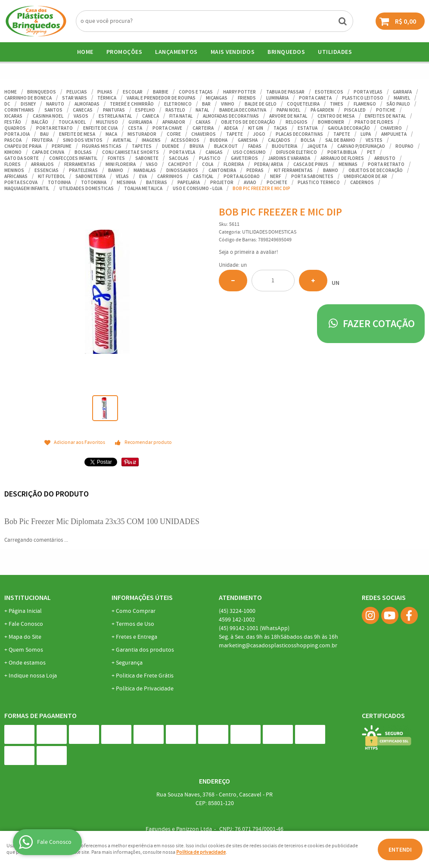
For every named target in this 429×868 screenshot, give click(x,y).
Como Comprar (136, 611)
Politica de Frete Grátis (145, 676)
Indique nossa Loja (33, 676)
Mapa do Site (25, 637)
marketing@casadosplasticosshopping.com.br (278, 646)
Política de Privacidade (145, 689)
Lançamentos (176, 52)
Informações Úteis (142, 597)
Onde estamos (27, 663)
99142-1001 (254, 628)
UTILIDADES (335, 52)
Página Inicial (25, 611)
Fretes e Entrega (137, 637)
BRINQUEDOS (286, 52)
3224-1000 (237, 611)
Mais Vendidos (233, 52)
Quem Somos (26, 650)
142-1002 (237, 620)
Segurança (129, 663)
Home (85, 52)
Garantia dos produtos (145, 650)
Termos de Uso (135, 624)
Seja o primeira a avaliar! (249, 252)
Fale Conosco (26, 624)
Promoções (124, 52)
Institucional (28, 597)
